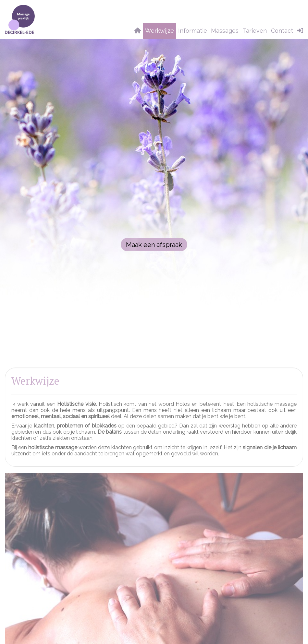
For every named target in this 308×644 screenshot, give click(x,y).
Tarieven (255, 31)
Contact (282, 31)
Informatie (193, 31)
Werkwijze (160, 31)
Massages (225, 31)
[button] (300, 31)
